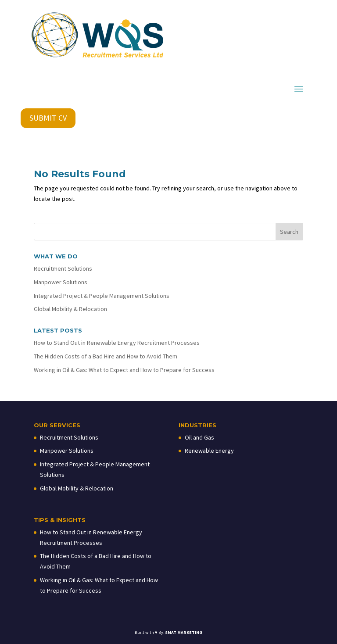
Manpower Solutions (61, 282)
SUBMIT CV (48, 118)
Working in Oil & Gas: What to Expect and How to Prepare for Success (124, 370)
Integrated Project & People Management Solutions (102, 296)
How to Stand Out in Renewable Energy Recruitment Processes (117, 343)
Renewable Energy (209, 451)
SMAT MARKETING (184, 632)
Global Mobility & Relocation (70, 309)
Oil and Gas (199, 437)
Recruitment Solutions (63, 268)
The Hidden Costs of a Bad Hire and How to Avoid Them (106, 356)
